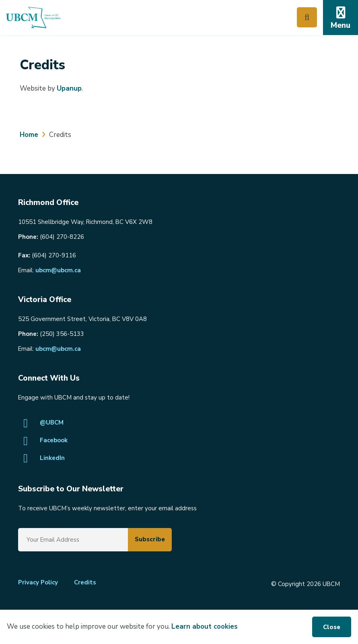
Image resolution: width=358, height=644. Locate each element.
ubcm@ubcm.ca (58, 270)
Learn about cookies (205, 626)
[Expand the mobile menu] (341, 18)
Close (332, 627)
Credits (85, 582)
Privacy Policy (38, 582)
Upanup (69, 88)
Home (29, 135)
